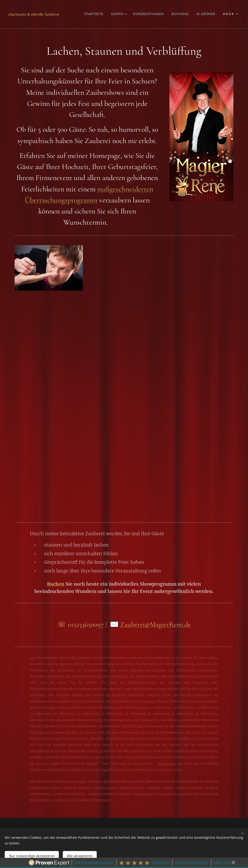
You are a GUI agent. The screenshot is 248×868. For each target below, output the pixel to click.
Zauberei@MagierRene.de (156, 624)
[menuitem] (110, 14)
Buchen (56, 584)
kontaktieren (167, 764)
